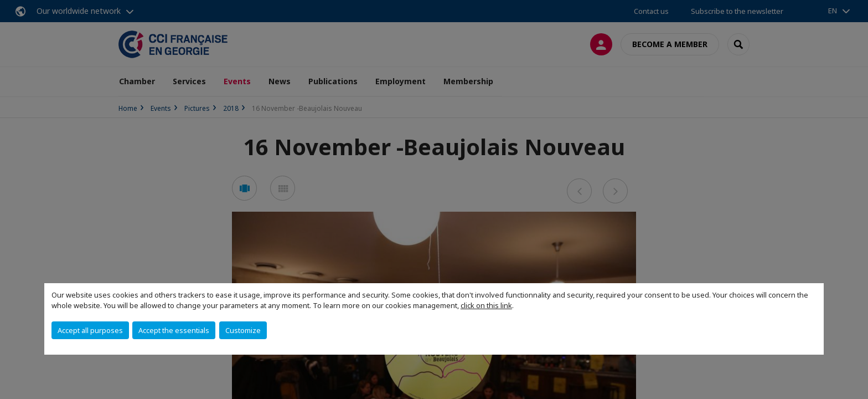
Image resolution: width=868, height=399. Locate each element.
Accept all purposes (90, 330)
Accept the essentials (174, 330)
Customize (243, 330)
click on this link (486, 305)
